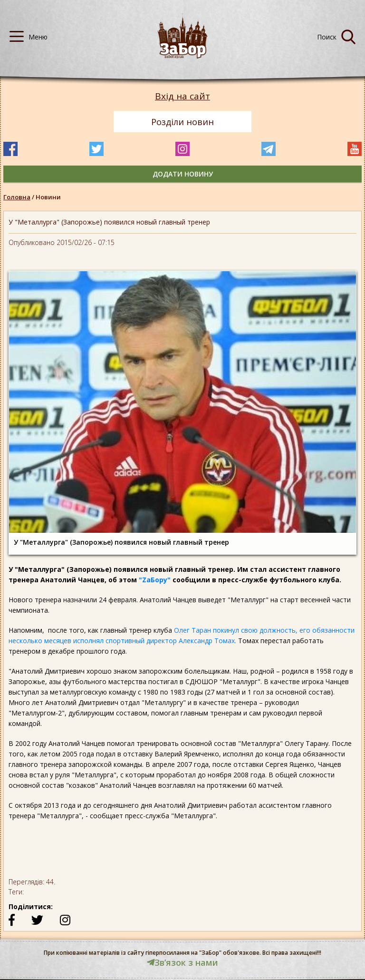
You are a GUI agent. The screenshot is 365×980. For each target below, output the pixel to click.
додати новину (183, 174)
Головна (17, 197)
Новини (48, 197)
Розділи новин (182, 122)
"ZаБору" (154, 580)
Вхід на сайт (182, 96)
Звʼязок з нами (182, 962)
